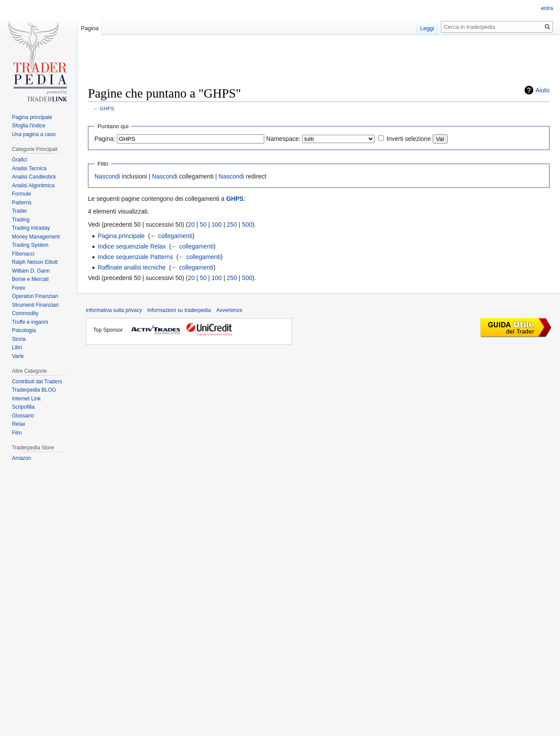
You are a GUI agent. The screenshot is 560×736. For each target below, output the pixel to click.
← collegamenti (171, 236)
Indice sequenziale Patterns (135, 257)
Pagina (90, 28)
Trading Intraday (31, 228)
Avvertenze (229, 310)
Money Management (36, 237)
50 (203, 224)
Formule (21, 194)
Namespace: (283, 139)
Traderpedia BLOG (34, 390)
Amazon (21, 458)
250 (232, 224)
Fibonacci (23, 254)
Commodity (25, 313)
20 (192, 224)
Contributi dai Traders (37, 382)
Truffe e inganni (30, 322)
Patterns (22, 203)
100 (217, 224)
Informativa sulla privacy (114, 310)
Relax (19, 424)
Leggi (427, 28)
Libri (17, 347)
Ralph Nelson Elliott (35, 262)
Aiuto (542, 90)
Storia (19, 339)
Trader (19, 211)
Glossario (23, 416)
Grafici (19, 160)
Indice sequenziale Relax (132, 246)
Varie (18, 356)
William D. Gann (31, 271)
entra (547, 8)
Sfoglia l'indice (28, 126)
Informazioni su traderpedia (179, 310)
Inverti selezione (409, 139)
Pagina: (105, 139)
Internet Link (26, 399)
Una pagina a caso (34, 134)
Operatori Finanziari (35, 296)
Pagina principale (121, 236)
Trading (21, 220)
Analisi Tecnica (29, 168)
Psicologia (24, 330)
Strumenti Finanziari (35, 305)
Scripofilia (23, 407)
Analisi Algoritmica (33, 186)
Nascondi (107, 176)
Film (17, 433)
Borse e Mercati (30, 279)
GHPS (107, 108)
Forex (19, 288)
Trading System (30, 245)
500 (247, 224)
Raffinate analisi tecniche (131, 267)
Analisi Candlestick (34, 177)
